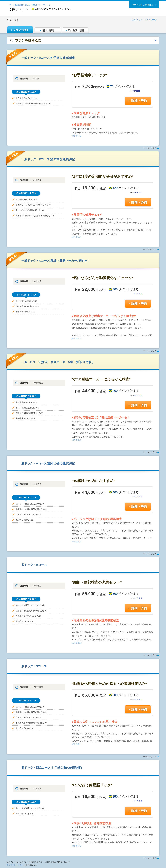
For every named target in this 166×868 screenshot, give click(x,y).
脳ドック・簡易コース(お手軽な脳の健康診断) (52, 768)
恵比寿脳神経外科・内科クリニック (30, 5)
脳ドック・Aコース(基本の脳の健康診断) (48, 463)
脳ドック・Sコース (34, 666)
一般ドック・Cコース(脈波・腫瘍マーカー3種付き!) (55, 261)
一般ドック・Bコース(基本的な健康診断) (48, 159)
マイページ (150, 20)
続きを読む (77, 136)
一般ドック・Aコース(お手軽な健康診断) (48, 58)
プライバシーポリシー (16, 865)
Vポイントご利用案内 (143, 5)
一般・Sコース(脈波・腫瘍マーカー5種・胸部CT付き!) (57, 362)
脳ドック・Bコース (34, 565)
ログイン (136, 20)
